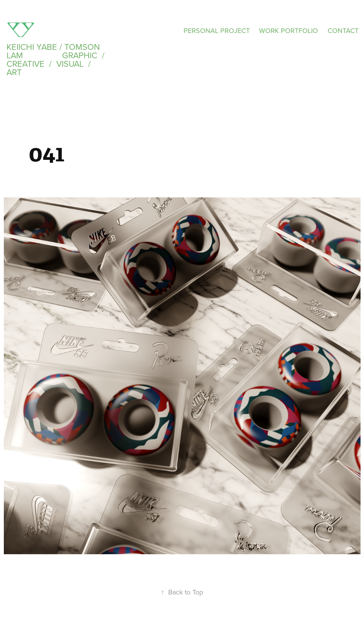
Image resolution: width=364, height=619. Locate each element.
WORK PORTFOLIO (289, 30)
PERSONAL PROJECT (217, 30)
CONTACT (343, 30)
